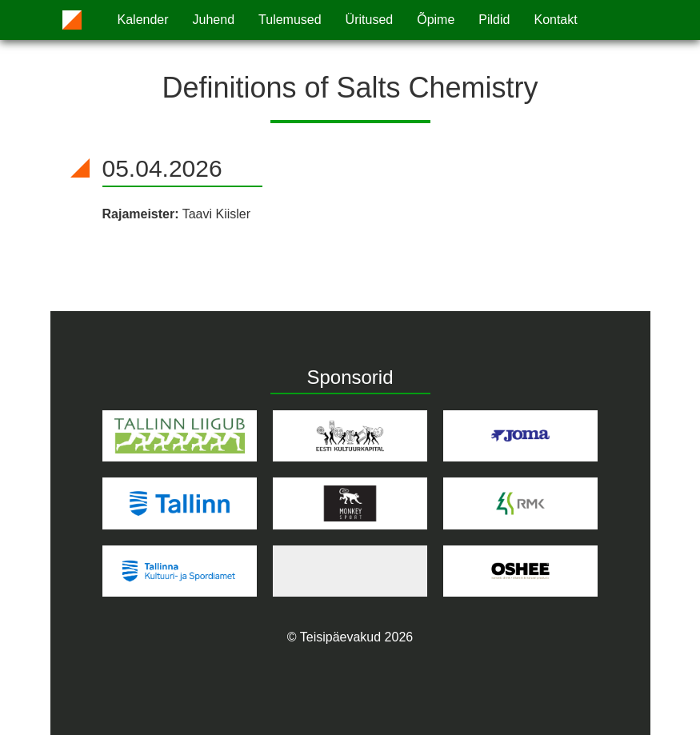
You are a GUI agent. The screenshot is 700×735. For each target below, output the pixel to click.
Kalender (143, 20)
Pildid (494, 20)
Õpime (436, 20)
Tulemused (290, 20)
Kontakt (555, 20)
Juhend (214, 20)
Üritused (370, 20)
